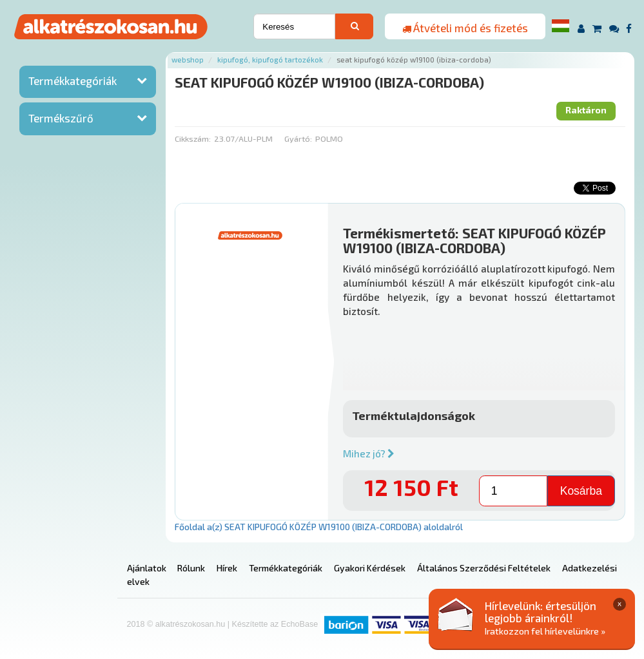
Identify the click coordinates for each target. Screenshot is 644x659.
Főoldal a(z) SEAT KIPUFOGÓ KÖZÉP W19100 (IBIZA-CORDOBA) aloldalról (319, 527)
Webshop (188, 60)
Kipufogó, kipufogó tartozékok (270, 60)
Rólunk (191, 568)
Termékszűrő (61, 118)
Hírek (227, 568)
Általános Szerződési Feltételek (484, 568)
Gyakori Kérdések (370, 568)
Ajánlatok (147, 568)
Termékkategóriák (73, 81)
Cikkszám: (193, 138)
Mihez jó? (369, 454)
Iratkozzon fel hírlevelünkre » (545, 631)
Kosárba (581, 491)
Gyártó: (298, 138)
